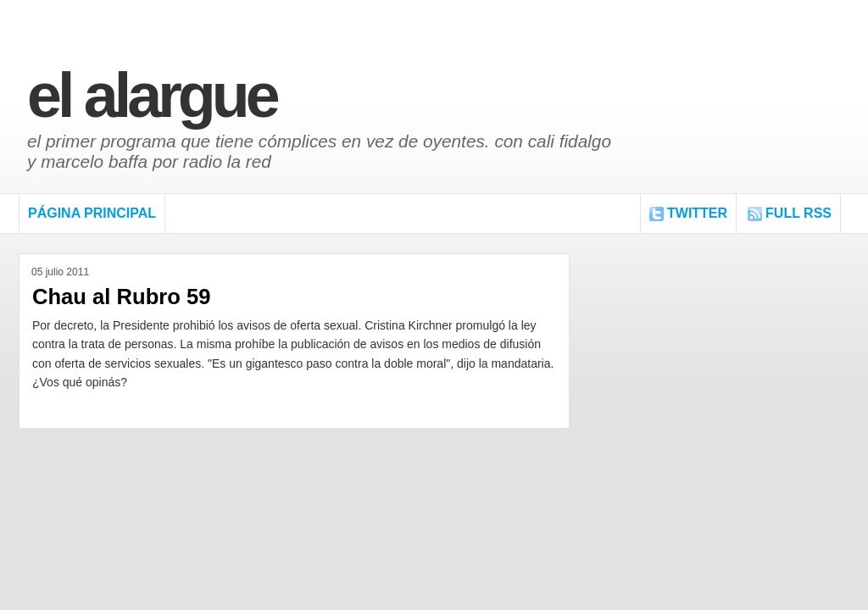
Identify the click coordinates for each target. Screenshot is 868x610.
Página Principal (92, 213)
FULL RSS (798, 213)
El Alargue (152, 95)
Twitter (697, 213)
